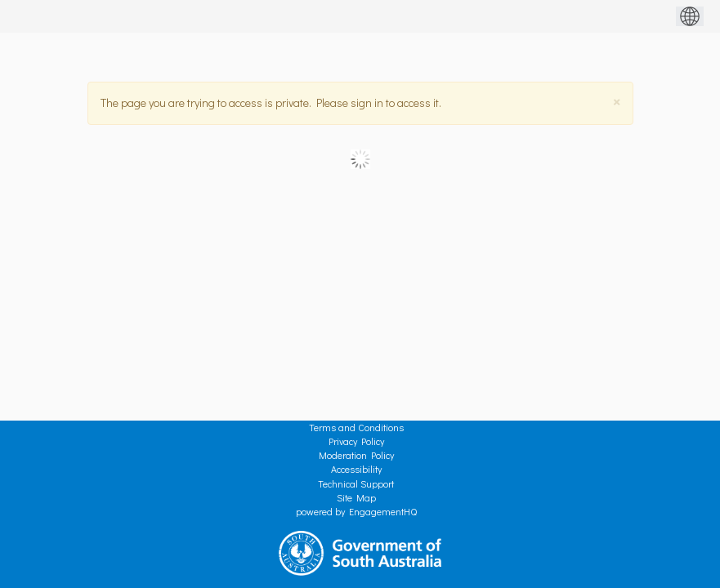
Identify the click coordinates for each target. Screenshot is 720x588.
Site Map (356, 497)
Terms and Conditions (356, 427)
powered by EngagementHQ (356, 511)
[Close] (617, 102)
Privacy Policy (356, 441)
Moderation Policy (356, 455)
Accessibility (356, 469)
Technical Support (356, 483)
